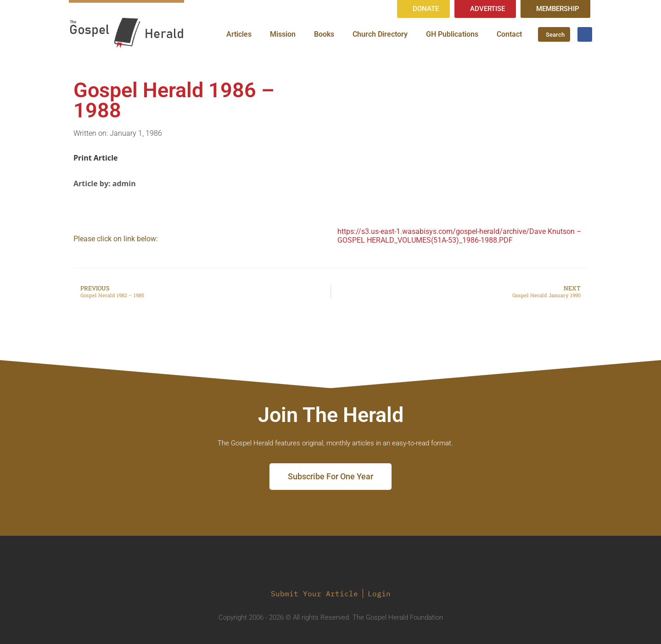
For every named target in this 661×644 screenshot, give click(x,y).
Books (324, 34)
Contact (509, 34)
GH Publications (452, 34)
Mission (283, 34)
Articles (239, 34)
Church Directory (380, 34)
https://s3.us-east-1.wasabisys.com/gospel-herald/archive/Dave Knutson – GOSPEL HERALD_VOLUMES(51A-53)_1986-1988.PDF (459, 236)
